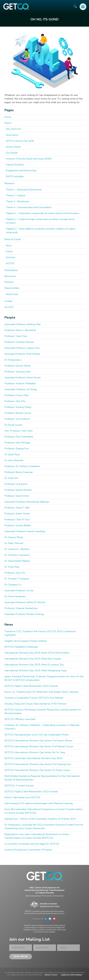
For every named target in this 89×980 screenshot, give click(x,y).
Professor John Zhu (15, 401)
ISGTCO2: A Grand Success (19, 786)
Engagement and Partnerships (21, 171)
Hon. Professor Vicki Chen (18, 431)
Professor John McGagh (17, 443)
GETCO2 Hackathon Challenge (21, 647)
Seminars (10, 257)
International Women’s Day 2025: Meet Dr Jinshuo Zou (34, 665)
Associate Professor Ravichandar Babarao (27, 502)
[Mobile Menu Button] (83, 7)
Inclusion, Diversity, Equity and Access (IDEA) (29, 159)
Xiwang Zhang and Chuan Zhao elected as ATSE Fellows (35, 704)
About (8, 123)
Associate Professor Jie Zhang (21, 389)
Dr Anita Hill (11, 478)
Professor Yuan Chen (16, 336)
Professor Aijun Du (15, 573)
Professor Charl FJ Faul (17, 520)
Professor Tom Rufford (17, 419)
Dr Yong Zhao (12, 567)
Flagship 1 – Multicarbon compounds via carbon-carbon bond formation (42, 213)
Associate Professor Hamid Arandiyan (25, 531)
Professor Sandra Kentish (18, 490)
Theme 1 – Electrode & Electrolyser (24, 190)
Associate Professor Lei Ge (19, 591)
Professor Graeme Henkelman (21, 608)
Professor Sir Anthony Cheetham (22, 466)
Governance (12, 135)
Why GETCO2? (14, 129)
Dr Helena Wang (14, 537)
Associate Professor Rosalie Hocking (24, 614)
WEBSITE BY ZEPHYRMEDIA (71, 975)
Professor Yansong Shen (18, 372)
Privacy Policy (51, 975)
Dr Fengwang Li (13, 360)
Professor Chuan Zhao (17, 395)
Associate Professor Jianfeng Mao (23, 324)
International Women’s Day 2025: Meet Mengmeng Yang (35, 670)
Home (8, 117)
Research (9, 183)
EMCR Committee (15, 176)
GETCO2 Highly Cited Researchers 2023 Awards (31, 792)
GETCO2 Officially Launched (20, 719)
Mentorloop (12, 294)
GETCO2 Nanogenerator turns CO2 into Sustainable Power (37, 735)
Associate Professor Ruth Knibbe (22, 354)
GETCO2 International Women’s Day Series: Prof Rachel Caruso (39, 746)
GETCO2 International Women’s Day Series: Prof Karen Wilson (38, 741)
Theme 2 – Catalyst (16, 196)
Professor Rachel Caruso (18, 413)
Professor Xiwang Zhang (18, 407)
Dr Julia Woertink (14, 460)
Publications (11, 270)
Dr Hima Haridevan (15, 596)
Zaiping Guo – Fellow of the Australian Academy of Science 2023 (40, 819)
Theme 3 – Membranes (17, 201)
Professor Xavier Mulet (17, 514)
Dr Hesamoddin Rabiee (17, 561)
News (9, 246)
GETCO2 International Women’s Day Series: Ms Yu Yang (35, 752)
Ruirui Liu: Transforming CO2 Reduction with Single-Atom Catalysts (41, 692)
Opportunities (12, 288)
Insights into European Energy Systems (26, 641)
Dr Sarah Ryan (12, 454)
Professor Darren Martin (18, 366)
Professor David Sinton (17, 496)
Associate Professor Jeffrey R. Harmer (25, 602)
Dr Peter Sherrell (14, 543)
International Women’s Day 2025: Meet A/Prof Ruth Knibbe (37, 653)
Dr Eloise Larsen (13, 425)
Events (9, 251)
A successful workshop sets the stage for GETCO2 (32, 844)
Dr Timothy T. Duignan (17, 579)
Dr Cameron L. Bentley (17, 549)
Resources (10, 276)
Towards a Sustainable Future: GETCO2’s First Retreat (34, 698)
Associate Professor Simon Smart (22, 378)
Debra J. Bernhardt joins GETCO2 (22, 797)
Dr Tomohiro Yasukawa (17, 555)
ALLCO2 (10, 263)
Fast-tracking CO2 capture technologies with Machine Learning (39, 803)
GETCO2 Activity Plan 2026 (20, 141)
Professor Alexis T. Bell (17, 508)
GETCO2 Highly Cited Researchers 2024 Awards (31, 686)
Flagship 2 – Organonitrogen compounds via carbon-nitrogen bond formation (40, 221)
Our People (12, 153)
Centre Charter (13, 147)
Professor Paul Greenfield (19, 437)
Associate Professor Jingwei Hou (22, 348)
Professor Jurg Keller (16, 484)
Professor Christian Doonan (19, 342)
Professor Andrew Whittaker (20, 383)
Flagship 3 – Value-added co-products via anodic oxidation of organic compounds (41, 231)
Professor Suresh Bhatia (18, 525)
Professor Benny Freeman (19, 472)
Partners (9, 282)
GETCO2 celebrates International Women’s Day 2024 (33, 758)
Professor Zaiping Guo (17, 449)
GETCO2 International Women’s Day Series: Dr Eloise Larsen (37, 770)
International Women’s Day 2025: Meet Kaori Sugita (33, 659)
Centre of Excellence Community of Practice (28, 850)
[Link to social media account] (46, 919)
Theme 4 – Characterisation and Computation (29, 207)
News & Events (13, 239)
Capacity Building (15, 165)
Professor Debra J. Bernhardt (20, 330)
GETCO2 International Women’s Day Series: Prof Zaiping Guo (38, 764)
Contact (8, 301)
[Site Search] (75, 6)
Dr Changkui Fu (13, 585)
